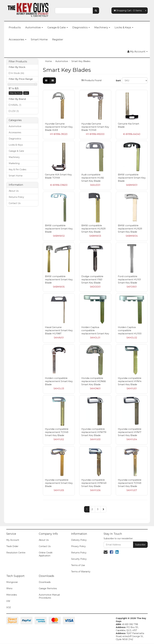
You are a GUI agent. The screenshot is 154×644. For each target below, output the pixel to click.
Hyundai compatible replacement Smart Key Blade (59, 483)
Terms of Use (78, 565)
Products (15, 27)
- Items (128, 11)
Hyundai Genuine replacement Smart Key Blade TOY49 (95, 127)
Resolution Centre (16, 553)
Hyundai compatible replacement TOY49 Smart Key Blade (57, 432)
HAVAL (16, 105)
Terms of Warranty (81, 572)
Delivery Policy (79, 540)
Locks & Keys (124, 27)
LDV (15, 111)
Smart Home (39, 39)
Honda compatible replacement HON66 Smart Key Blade (94, 381)
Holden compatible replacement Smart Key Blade (59, 381)
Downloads (45, 582)
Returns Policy (16, 197)
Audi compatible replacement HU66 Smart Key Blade (93, 178)
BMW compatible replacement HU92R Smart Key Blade (93, 229)
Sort (118, 81)
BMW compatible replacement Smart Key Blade (132, 178)
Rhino (9, 588)
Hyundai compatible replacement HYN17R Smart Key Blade (94, 432)
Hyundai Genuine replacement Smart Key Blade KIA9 (59, 127)
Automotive (34, 27)
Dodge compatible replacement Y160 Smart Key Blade (92, 279)
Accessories (18, 39)
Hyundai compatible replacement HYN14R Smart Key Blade (94, 483)
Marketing (14, 163)
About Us (14, 191)
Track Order (12, 546)
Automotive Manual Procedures (49, 596)
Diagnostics (81, 27)
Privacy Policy (78, 546)
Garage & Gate (58, 27)
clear (26, 93)
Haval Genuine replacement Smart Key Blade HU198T (59, 330)
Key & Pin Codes (17, 170)
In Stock (18, 73)
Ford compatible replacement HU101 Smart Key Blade (129, 279)
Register (58, 39)
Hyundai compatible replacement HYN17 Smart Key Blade (130, 432)
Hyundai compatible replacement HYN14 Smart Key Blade (130, 381)
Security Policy (79, 559)
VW (8, 601)
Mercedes (12, 595)
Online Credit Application (46, 554)
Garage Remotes (48, 588)
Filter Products (18, 62)
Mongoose (12, 582)
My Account (13, 540)
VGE (9, 607)
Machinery (102, 27)
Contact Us (15, 203)
